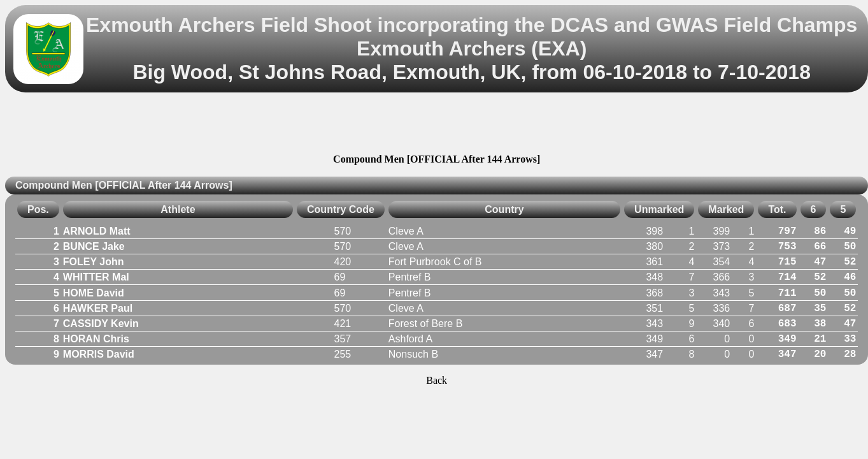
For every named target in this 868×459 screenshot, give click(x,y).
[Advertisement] (437, 125)
